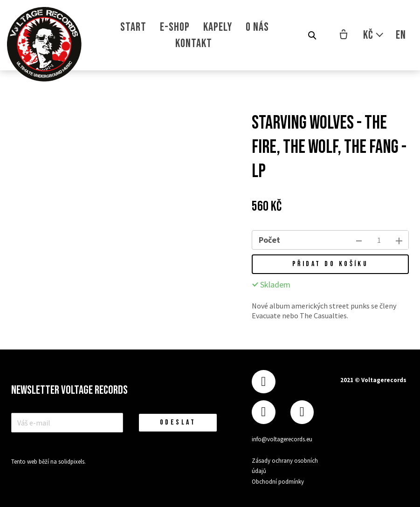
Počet (269, 240)
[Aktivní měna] (374, 35)
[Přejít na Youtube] (302, 412)
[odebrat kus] (359, 240)
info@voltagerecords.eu (282, 439)
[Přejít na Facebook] (263, 382)
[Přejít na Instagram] (263, 412)
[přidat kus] (399, 240)
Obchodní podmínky (278, 482)
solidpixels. (72, 462)
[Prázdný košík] (344, 35)
